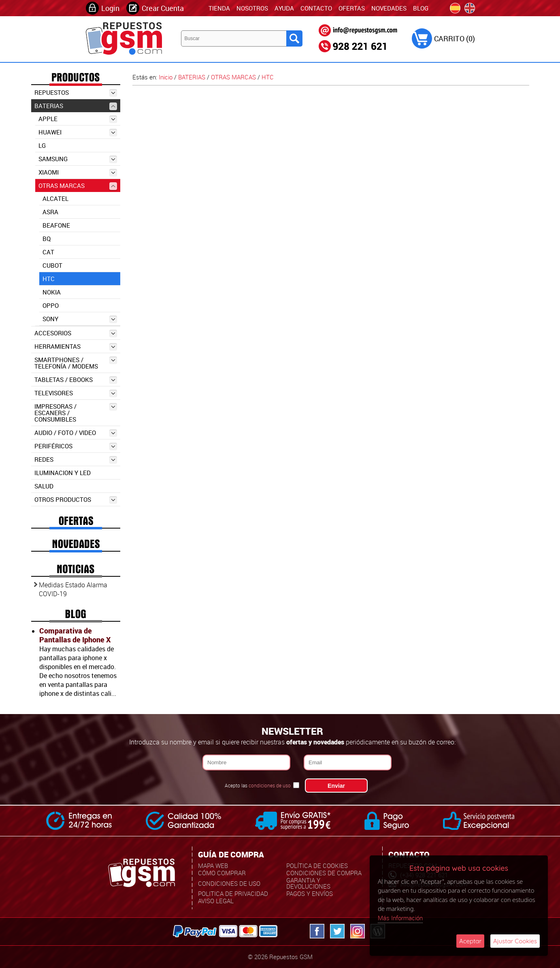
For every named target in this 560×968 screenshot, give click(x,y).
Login (110, 8)
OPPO (51, 305)
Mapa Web (213, 866)
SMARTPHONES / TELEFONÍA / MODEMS (76, 363)
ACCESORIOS (76, 333)
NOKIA (52, 292)
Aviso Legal (216, 901)
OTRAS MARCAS (78, 186)
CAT (48, 252)
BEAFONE (56, 225)
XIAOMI (78, 172)
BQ (47, 239)
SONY (80, 319)
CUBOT (52, 265)
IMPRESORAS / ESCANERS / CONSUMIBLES (76, 413)
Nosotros (252, 8)
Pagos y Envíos (310, 893)
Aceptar (470, 941)
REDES (76, 459)
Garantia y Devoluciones (308, 883)
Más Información (400, 918)
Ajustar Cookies (515, 941)
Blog (421, 8)
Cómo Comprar (222, 873)
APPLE (78, 119)
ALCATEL (55, 198)
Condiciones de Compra (324, 873)
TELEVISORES (76, 393)
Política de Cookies (317, 866)
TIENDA (219, 8)
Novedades (389, 8)
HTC (49, 279)
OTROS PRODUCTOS (76, 500)
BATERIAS (76, 106)
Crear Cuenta (163, 8)
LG (42, 145)
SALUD (44, 486)
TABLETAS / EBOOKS (76, 380)
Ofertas (352, 8)
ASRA (50, 212)
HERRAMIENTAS (76, 346)
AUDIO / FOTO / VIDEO (76, 433)
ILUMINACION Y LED (63, 473)
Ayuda (284, 8)
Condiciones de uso (229, 883)
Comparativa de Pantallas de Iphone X (75, 635)
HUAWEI (78, 132)
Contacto (316, 8)
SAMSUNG (78, 159)
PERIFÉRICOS (76, 446)
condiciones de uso (270, 785)
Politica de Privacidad (233, 893)
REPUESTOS (76, 93)
